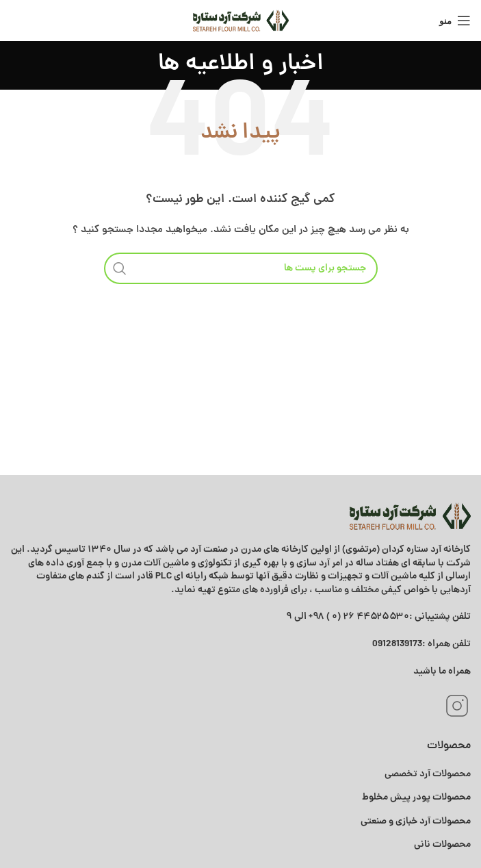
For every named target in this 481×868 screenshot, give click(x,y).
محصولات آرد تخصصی (428, 774)
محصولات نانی (442, 845)
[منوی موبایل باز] (455, 21)
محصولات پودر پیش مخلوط (416, 797)
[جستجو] (241, 268)
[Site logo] (241, 21)
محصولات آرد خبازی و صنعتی (416, 821)
